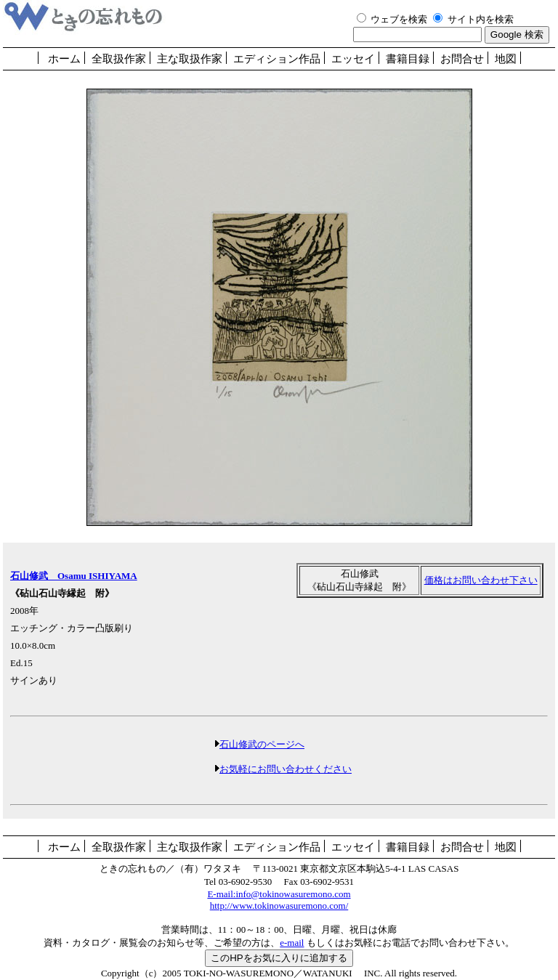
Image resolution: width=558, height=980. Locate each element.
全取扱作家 (119, 59)
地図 (506, 59)
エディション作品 (277, 59)
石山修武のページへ (262, 744)
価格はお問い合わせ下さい (481, 580)
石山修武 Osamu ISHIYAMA (74, 576)
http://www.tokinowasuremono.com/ (279, 906)
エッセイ (353, 59)
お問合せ (462, 59)
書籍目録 (408, 59)
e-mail (292, 943)
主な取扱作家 (190, 59)
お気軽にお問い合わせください (286, 769)
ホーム (64, 59)
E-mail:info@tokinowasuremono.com (279, 894)
